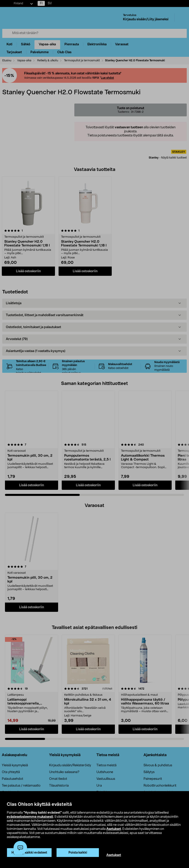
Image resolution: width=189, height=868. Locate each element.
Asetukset (114, 829)
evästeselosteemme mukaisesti (30, 817)
